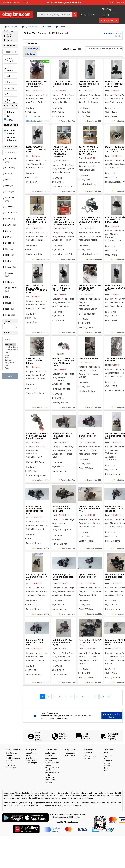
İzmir (10, 355)
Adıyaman (10, 363)
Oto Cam (49, 770)
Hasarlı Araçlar (32, 760)
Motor (47, 27)
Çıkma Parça (30, 27)
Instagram (108, 761)
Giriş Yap (107, 9)
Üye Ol (105, 15)
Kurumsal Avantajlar (10, 2)
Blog (26, 2)
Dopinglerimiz (90, 756)
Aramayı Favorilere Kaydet (112, 716)
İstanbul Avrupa (10, 347)
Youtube (107, 763)
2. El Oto (29, 758)
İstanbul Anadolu (10, 350)
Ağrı (10, 368)
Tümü (10, 120)
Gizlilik (9, 760)
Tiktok (107, 768)
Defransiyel (50, 777)
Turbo (61, 27)
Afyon (10, 365)
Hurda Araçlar (31, 763)
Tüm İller (10, 345)
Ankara (10, 352)
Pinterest (108, 766)
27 (95, 697)
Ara (10, 376)
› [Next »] (109, 697)
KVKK (9, 763)
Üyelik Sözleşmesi (13, 758)
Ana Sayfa (11, 27)
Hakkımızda (11, 768)
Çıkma (10, 112)
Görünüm (67, 49)
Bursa (10, 358)
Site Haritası (11, 765)
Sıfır (9, 116)
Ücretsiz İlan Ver (109, 20)
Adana (10, 360)
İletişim (87, 758)
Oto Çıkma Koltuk (53, 768)
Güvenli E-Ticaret (116, 2)
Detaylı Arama (87, 15)
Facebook (108, 756)
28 (103, 697)
